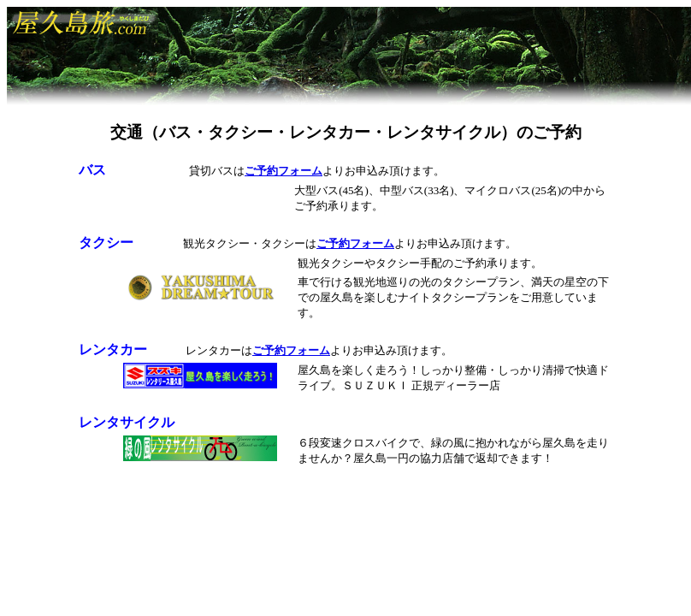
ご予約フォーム (283, 171)
